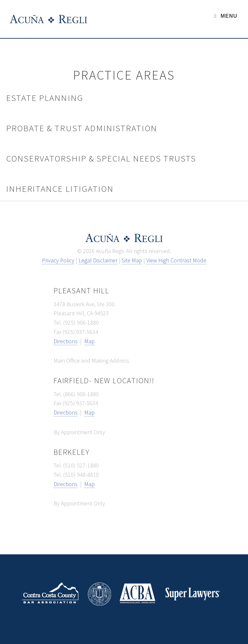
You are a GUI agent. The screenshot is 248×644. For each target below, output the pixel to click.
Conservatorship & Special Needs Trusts (101, 158)
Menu (229, 16)
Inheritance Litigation (60, 189)
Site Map (132, 260)
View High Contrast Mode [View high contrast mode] (176, 260)
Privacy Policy (58, 260)
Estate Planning (45, 98)
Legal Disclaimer (98, 260)
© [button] (79, 251)
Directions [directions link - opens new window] (66, 341)
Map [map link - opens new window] (89, 341)
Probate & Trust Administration (82, 128)
